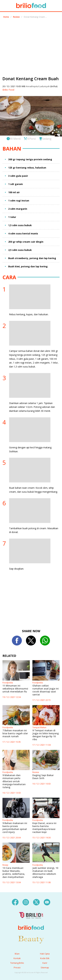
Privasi (17, 967)
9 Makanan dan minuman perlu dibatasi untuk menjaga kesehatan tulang (14, 781)
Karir (45, 963)
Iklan (17, 954)
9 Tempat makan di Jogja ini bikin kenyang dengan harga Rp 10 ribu (46, 735)
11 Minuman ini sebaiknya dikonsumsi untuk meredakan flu (15, 689)
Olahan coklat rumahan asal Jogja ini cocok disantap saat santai (46, 690)
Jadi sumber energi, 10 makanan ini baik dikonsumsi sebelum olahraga (45, 872)
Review (16, 17)
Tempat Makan (39, 727)
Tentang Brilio (17, 963)
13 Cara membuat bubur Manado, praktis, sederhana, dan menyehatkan (14, 872)
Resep (5, 865)
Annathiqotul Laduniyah (38, 86)
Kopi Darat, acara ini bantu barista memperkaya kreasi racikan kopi (44, 828)
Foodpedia (8, 683)
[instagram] (26, 902)
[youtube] (47, 902)
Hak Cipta (45, 954)
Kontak (17, 958)
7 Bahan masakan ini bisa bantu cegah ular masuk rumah (15, 733)
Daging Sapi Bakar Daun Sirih (43, 777)
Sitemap (45, 967)
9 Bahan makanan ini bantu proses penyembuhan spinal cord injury (15, 828)
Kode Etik (45, 958)
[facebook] (15, 902)
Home (6, 17)
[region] (31, 46)
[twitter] (36, 902)
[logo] (31, 921)
